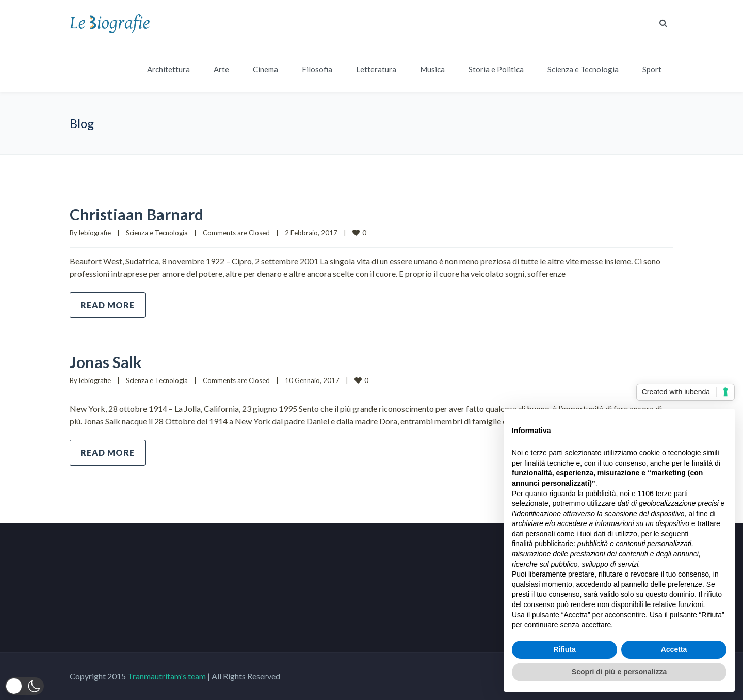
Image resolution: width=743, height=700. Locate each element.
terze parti (672, 494)
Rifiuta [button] (564, 649)
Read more (108, 305)
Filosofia (317, 69)
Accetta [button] (674, 649)
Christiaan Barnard (136, 214)
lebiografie (95, 233)
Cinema (265, 69)
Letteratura (376, 69)
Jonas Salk (106, 362)
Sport (652, 69)
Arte (221, 69)
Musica (432, 69)
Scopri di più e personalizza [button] (619, 672)
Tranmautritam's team (167, 676)
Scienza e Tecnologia (583, 69)
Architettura (168, 69)
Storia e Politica (496, 69)
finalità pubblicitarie (543, 544)
